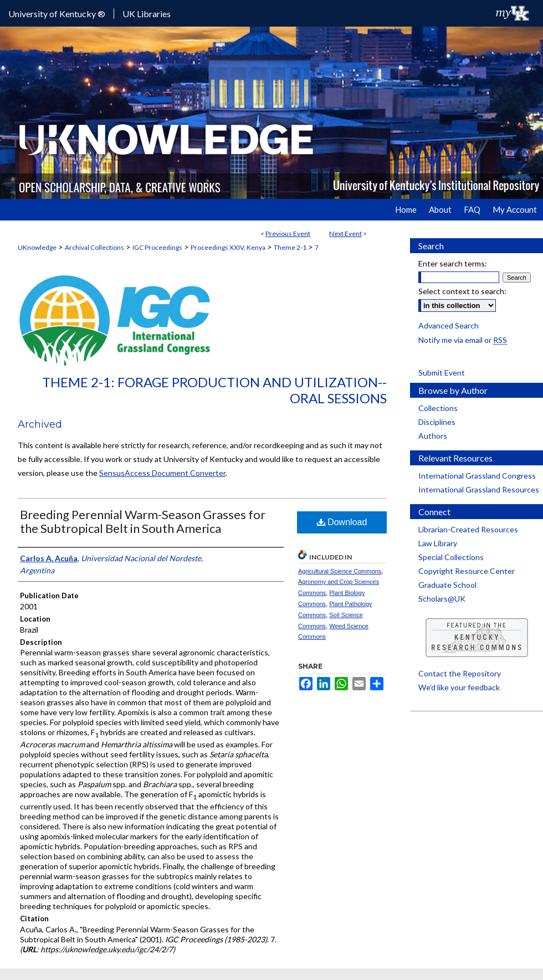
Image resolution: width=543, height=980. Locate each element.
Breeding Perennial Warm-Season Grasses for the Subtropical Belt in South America (143, 521)
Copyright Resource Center (467, 571)
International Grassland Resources (479, 489)
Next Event (345, 234)
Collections (438, 408)
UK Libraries (147, 14)
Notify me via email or (463, 340)
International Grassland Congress (477, 476)
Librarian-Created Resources (468, 529)
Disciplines (437, 422)
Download (342, 522)
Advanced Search (449, 325)
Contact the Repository (460, 673)
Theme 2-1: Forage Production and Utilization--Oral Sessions (214, 390)
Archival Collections (94, 247)
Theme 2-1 (290, 247)
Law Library (438, 543)
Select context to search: (462, 291)
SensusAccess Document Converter (162, 473)
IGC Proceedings (157, 247)
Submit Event (442, 373)
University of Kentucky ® (57, 14)
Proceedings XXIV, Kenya (228, 247)
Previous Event (288, 234)
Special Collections (451, 557)
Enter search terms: (453, 263)
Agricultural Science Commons (340, 571)
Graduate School (447, 585)
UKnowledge (37, 247)
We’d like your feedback (459, 687)
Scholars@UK (442, 599)
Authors (433, 436)
